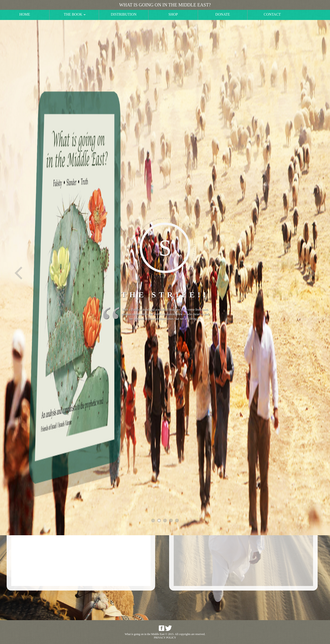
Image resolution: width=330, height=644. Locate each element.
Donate (223, 14)
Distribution (124, 14)
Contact (272, 14)
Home (25, 14)
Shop (173, 14)
